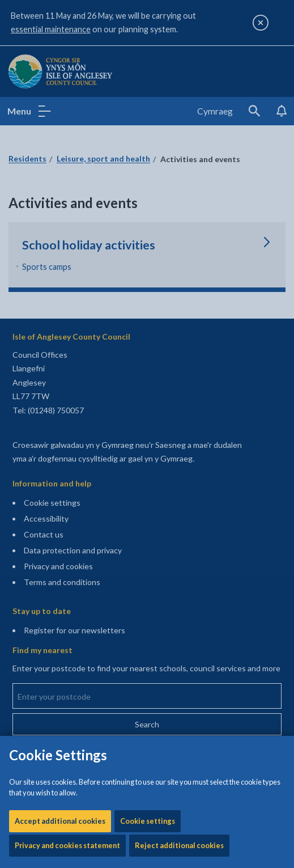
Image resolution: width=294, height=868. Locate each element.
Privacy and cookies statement (67, 386)
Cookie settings (148, 361)
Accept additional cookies (60, 361)
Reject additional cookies (179, 386)
